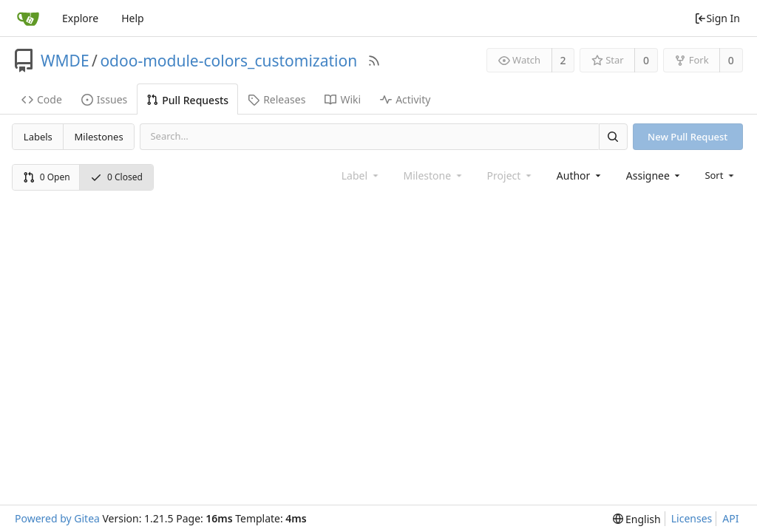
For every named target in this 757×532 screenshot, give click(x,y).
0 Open (47, 177)
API (730, 518)
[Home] (28, 18)
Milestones (99, 137)
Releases (276, 99)
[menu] (720, 175)
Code (42, 99)
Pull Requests (187, 100)
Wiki (343, 99)
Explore (80, 18)
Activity (405, 99)
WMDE (65, 61)
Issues (104, 99)
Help (133, 18)
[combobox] (580, 175)
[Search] (613, 136)
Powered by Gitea (57, 518)
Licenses (692, 518)
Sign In (717, 18)
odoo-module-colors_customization (228, 61)
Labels (38, 137)
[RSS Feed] (374, 61)
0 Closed (116, 177)
